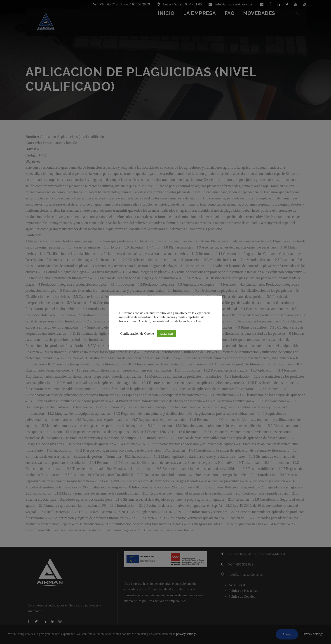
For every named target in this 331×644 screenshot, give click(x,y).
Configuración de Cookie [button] (137, 334)
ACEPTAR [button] (167, 334)
